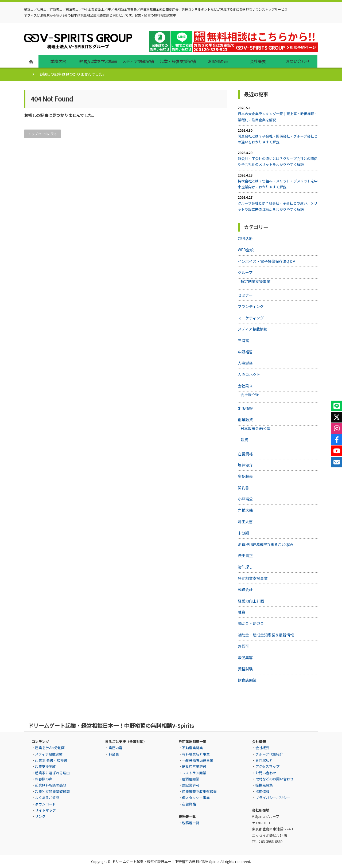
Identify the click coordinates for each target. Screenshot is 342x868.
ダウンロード (45, 804)
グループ (245, 272)
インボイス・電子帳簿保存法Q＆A (267, 261)
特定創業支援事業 (255, 281)
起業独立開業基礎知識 (52, 791)
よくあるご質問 (47, 798)
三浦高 (243, 341)
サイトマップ (45, 810)
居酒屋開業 (191, 779)
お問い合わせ (266, 773)
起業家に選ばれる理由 (52, 773)
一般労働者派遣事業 (198, 760)
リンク (40, 816)
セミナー (245, 295)
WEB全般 (246, 250)
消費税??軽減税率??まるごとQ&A (265, 544)
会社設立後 (250, 394)
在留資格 (245, 454)
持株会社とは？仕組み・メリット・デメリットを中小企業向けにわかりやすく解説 (278, 184)
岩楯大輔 (245, 510)
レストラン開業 (194, 773)
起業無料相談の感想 (51, 785)
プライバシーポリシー (273, 798)
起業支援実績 (45, 766)
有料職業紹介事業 (196, 754)
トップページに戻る (42, 134)
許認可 (243, 646)
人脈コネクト (249, 374)
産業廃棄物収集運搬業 (199, 791)
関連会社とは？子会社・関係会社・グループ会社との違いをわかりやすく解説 (278, 139)
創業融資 (245, 420)
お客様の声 (44, 779)
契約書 (243, 488)
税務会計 (245, 589)
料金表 (114, 754)
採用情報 (262, 791)
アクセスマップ (267, 766)
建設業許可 (191, 785)
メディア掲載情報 (253, 329)
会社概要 (262, 748)
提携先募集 (264, 785)
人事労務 (245, 363)
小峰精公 (245, 499)
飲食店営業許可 (194, 766)
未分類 (243, 533)
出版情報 (245, 408)
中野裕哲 (245, 352)
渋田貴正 (245, 556)
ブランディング (251, 306)
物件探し (245, 567)
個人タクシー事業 (196, 798)
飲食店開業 (247, 680)
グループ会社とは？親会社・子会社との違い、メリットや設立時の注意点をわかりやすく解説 (278, 206)
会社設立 (245, 386)
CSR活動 (245, 238)
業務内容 (115, 748)
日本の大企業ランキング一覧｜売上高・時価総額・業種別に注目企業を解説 (278, 117)
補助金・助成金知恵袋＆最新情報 (266, 635)
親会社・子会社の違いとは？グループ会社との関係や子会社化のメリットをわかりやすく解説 (278, 161)
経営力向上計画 (251, 601)
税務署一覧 (191, 823)
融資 (244, 440)
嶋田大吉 (245, 522)
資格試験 (245, 669)
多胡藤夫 (245, 476)
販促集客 (245, 658)
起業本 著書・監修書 (51, 760)
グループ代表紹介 (269, 754)
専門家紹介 (264, 760)
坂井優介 (245, 465)
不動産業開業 (192, 748)
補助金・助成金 (251, 623)
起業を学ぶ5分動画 (50, 748)
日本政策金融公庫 (255, 428)
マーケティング (251, 318)
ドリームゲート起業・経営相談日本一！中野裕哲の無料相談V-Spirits (166, 861)
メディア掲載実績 (49, 754)
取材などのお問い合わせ (275, 779)
